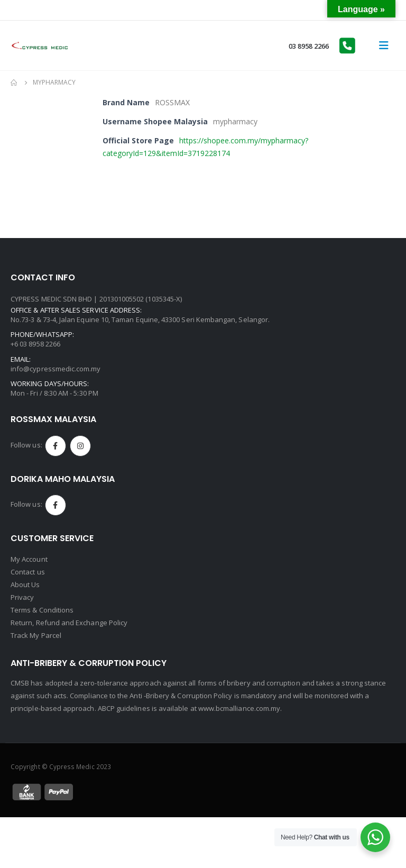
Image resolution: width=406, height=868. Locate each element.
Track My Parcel (36, 635)
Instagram (80, 446)
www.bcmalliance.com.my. (240, 708)
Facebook (56, 446)
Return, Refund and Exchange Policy (69, 623)
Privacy (22, 597)
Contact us (28, 572)
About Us (25, 584)
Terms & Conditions (42, 610)
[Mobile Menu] (384, 45)
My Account (29, 559)
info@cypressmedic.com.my (56, 369)
